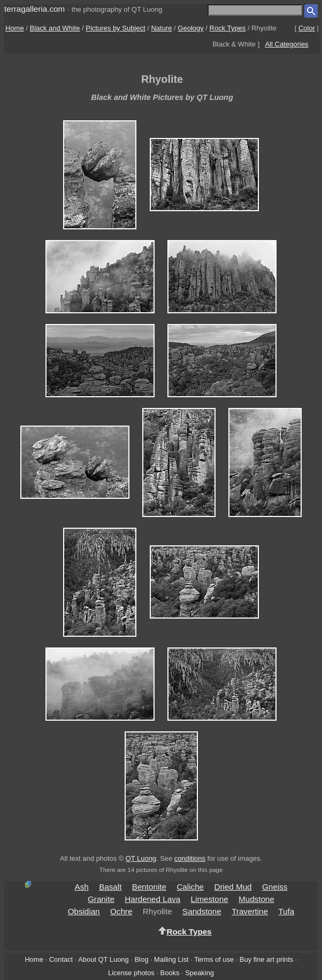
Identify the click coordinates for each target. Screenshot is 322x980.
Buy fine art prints (266, 959)
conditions (190, 858)
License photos (131, 973)
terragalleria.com (34, 9)
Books (170, 973)
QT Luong (141, 858)
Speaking (200, 973)
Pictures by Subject (115, 28)
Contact (61, 959)
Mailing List (171, 959)
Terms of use (214, 959)
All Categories (286, 44)
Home (15, 28)
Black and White (55, 28)
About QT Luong (103, 959)
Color (307, 28)
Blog (142, 959)
